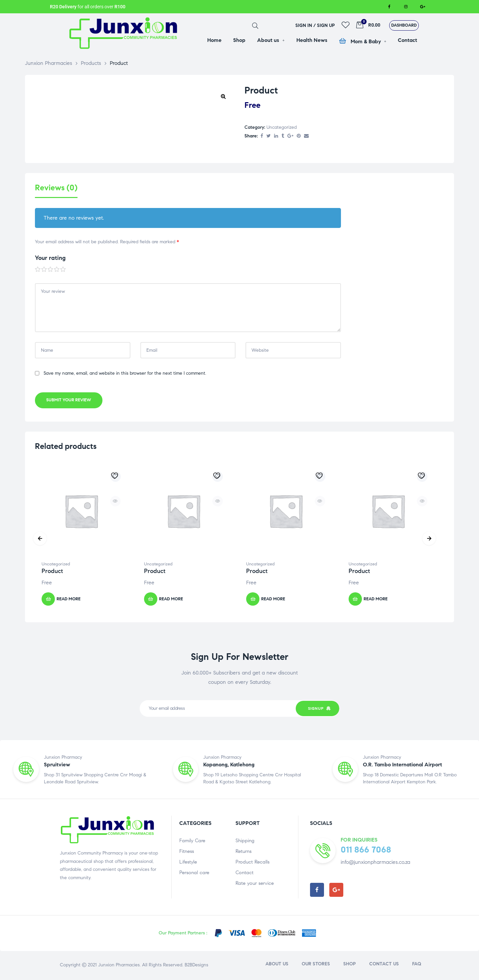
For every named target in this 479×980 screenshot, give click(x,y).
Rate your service (255, 884)
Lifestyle (188, 863)
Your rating (50, 259)
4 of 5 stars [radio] (57, 271)
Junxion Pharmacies (119, 966)
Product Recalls (252, 863)
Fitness (187, 852)
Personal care (194, 873)
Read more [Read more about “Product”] (69, 600)
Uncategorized (282, 127)
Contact (244, 873)
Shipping (245, 841)
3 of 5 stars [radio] (51, 271)
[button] (404, 26)
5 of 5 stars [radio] (63, 271)
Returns (243, 852)
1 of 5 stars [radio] (38, 271)
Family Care (192, 841)
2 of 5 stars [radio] (44, 271)
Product (52, 572)
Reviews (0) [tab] (56, 188)
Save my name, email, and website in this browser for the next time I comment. (125, 374)
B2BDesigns (196, 966)
